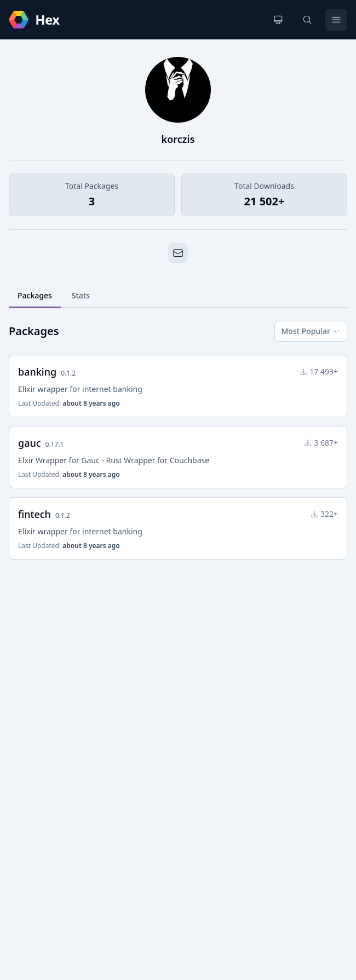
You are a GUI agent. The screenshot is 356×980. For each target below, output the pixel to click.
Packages (35, 295)
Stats (81, 295)
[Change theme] (278, 20)
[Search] (307, 20)
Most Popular (311, 331)
